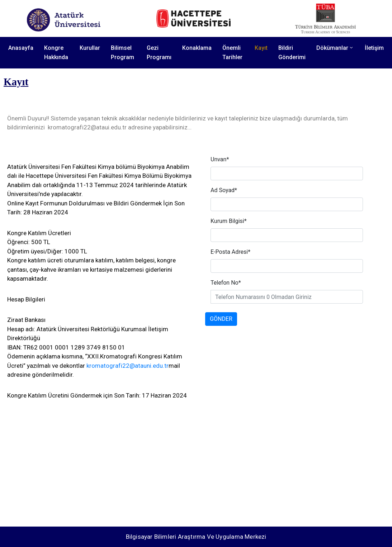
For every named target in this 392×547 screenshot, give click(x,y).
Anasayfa (21, 48)
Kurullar (90, 48)
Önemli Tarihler (232, 53)
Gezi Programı (159, 53)
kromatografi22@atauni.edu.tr (127, 366)
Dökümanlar (335, 48)
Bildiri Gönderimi (292, 53)
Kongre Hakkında (56, 53)
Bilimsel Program (122, 53)
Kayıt (261, 48)
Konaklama (197, 48)
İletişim (374, 48)
